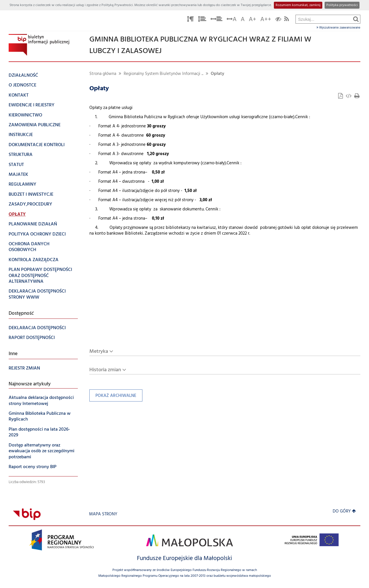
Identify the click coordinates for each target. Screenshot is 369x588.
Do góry (344, 511)
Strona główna (103, 74)
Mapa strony (103, 514)
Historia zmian (105, 370)
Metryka (99, 352)
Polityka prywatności (342, 5)
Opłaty (218, 74)
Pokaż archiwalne (113, 397)
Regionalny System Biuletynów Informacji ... (163, 74)
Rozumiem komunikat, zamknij (298, 5)
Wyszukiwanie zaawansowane (338, 28)
